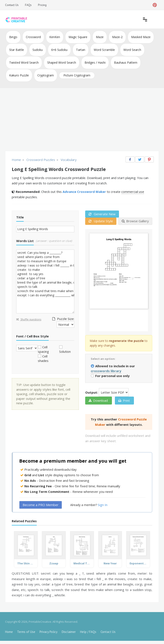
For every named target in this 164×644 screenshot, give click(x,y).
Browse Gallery (135, 221)
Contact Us (12, 5)
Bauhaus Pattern (126, 62)
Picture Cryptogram (77, 75)
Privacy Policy (48, 632)
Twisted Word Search (24, 62)
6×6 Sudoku (59, 50)
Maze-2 (117, 37)
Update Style (101, 221)
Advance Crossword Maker (84, 192)
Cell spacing (43, 349)
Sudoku (38, 50)
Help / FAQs (88, 632)
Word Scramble (104, 50)
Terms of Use (26, 632)
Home (9, 632)
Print (124, 400)
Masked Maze (141, 37)
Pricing (42, 5)
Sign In (103, 505)
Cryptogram (46, 75)
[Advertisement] (82, 120)
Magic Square (78, 37)
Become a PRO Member (41, 505)
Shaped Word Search (62, 62)
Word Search (132, 50)
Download (98, 400)
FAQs (28, 5)
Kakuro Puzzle (19, 75)
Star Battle (17, 50)
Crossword (33, 37)
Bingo (13, 37)
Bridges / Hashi (95, 62)
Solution (65, 351)
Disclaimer (69, 632)
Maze (100, 37)
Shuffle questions (29, 319)
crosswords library (106, 371)
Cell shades (43, 358)
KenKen (55, 37)
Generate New (102, 214)
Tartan (81, 50)
